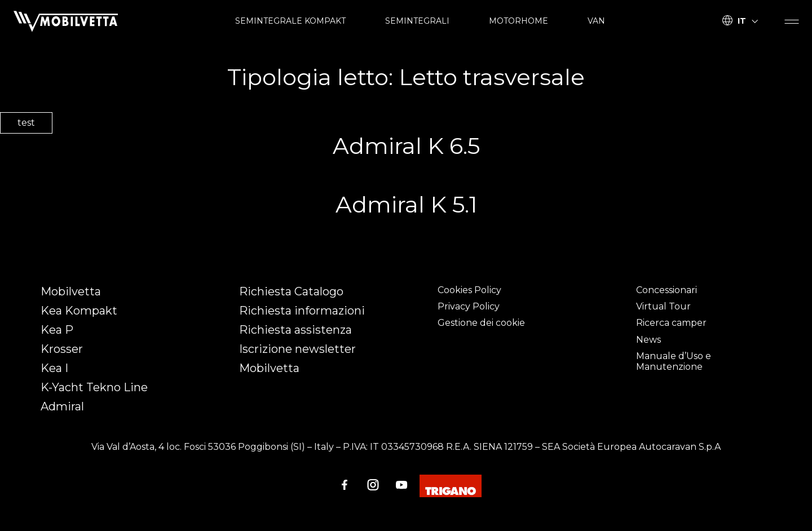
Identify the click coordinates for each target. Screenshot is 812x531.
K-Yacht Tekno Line (94, 387)
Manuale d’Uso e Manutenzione (674, 361)
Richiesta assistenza (295, 330)
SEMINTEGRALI (417, 21)
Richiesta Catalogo (291, 291)
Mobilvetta (71, 291)
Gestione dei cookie (481, 323)
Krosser (62, 349)
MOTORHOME (518, 21)
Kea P (57, 330)
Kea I (54, 368)
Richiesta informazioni (302, 311)
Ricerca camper (671, 323)
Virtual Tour (663, 306)
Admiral (62, 406)
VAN (596, 21)
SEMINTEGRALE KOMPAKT (290, 21)
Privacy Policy (469, 306)
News (648, 340)
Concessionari (667, 290)
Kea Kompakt (79, 311)
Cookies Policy (469, 290)
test (26, 123)
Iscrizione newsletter (297, 349)
